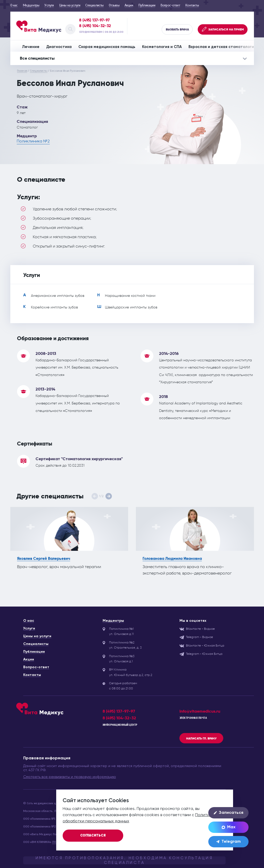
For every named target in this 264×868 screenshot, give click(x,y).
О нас (14, 5)
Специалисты (94, 5)
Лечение (31, 47)
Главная (22, 71)
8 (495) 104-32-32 (95, 26)
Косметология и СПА (162, 47)
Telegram (229, 842)
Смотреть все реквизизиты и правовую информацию (70, 777)
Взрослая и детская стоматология (222, 47)
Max (229, 827)
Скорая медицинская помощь (107, 47)
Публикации (147, 5)
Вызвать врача (177, 29)
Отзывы (114, 5)
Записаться (229, 813)
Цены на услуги (70, 5)
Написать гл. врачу (201, 738)
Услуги (49, 5)
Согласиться (93, 836)
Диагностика (59, 47)
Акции (129, 5)
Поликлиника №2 (33, 141)
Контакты (192, 5)
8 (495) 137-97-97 (94, 20)
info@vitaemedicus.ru (200, 711)
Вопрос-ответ (170, 5)
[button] (109, 496)
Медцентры (31, 5)
